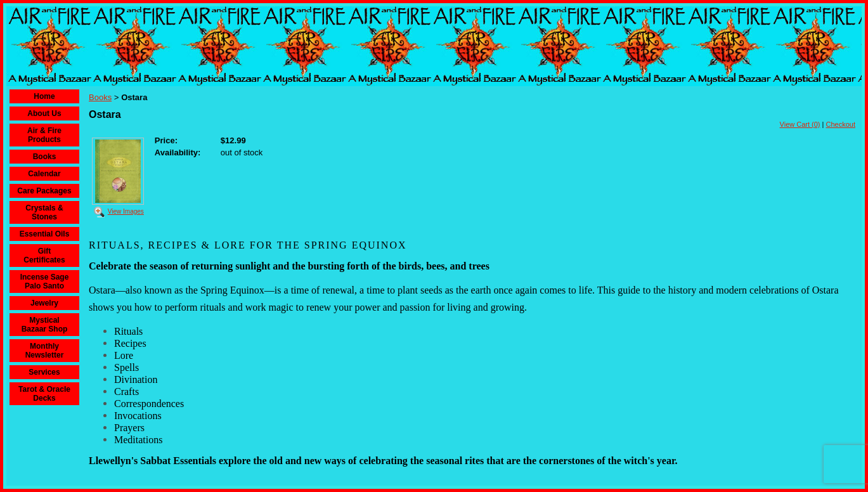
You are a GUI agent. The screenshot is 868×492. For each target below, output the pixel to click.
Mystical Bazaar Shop (45, 325)
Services (44, 372)
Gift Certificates (44, 256)
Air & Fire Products (44, 135)
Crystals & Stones (44, 212)
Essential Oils (45, 234)
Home (44, 96)
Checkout (841, 124)
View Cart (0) (800, 124)
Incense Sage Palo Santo (45, 282)
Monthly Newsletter (45, 351)
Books (45, 157)
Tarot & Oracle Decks (44, 394)
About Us (44, 113)
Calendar (44, 174)
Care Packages (44, 191)
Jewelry (44, 303)
